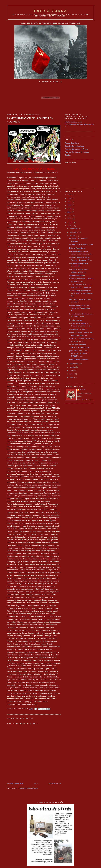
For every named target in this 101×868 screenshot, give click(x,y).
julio (71, 370)
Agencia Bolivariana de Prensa (77, 149)
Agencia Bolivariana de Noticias (77, 152)
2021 (70, 195)
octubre (73, 236)
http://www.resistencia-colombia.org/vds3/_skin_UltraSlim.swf (79, 124)
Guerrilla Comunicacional (75, 146)
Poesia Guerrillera (72, 143)
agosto (73, 367)
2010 (70, 226)
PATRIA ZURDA (51, 11)
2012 (70, 219)
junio (72, 374)
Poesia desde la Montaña (79, 359)
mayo (72, 377)
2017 (70, 202)
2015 (70, 209)
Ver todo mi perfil (85, 400)
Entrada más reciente (15, 783)
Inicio (36, 783)
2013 (70, 215)
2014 (70, 212)
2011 (70, 222)
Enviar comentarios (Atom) (28, 788)
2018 (70, 198)
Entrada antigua (55, 783)
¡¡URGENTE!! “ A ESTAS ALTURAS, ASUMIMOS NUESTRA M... (79, 353)
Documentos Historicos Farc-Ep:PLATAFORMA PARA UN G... (81, 293)
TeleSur (68, 155)
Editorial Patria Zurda (77, 248)
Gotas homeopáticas (77, 275)
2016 (70, 205)
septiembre (74, 364)
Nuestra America (75, 320)
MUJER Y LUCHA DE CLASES (81, 245)
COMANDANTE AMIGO (78, 329)
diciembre (74, 229)
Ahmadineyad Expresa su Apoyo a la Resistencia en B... (80, 308)
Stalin (83, 390)
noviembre (74, 232)
